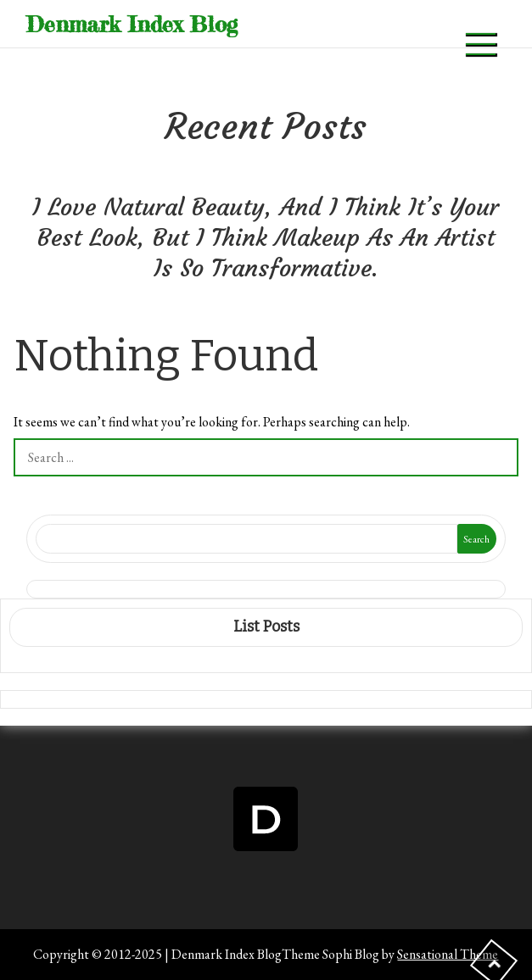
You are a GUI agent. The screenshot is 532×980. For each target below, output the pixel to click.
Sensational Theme (448, 954)
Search (476, 539)
